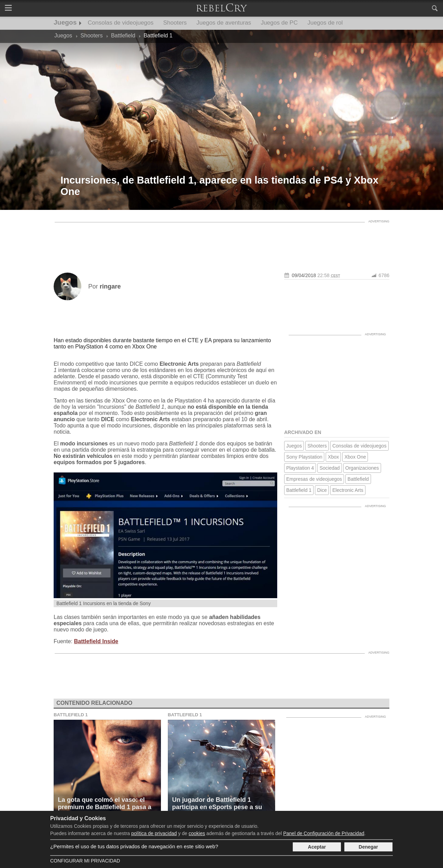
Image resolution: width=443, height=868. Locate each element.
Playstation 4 (300, 468)
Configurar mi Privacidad (85, 861)
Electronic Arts (348, 490)
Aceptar (317, 847)
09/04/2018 (304, 275)
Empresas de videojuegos (314, 479)
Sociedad (329, 468)
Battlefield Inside (96, 641)
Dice (322, 490)
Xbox (333, 457)
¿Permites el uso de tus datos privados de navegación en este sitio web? (134, 846)
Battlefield (358, 479)
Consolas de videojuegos (121, 23)
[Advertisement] (221, 241)
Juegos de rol (325, 23)
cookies (197, 833)
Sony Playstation (304, 457)
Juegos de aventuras (224, 23)
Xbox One (355, 457)
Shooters (175, 23)
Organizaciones (362, 468)
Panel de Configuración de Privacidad (324, 833)
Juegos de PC (279, 23)
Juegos (65, 22)
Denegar (368, 847)
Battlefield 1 (299, 490)
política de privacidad (154, 833)
